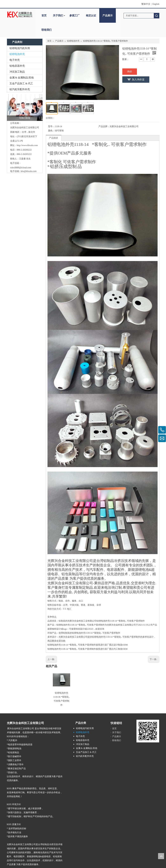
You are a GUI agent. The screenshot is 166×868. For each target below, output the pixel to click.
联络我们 (47, 30)
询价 (130, 72)
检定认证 (91, 15)
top (161, 856)
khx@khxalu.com (29, 171)
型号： (51, 126)
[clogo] (20, 14)
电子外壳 (15, 60)
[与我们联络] (25, 107)
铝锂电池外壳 (17, 54)
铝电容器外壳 (17, 66)
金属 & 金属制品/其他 (22, 78)
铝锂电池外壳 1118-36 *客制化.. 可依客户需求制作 (61, 696)
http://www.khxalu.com (27, 145)
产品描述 (54, 138)
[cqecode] (139, 717)
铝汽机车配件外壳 (20, 89)
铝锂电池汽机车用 (20, 48)
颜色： (51, 131)
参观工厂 (75, 15)
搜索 (156, 16)
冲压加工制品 (17, 72)
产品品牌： (104, 126)
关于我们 (58, 15)
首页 (44, 15)
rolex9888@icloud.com (21, 168)
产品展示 (108, 15)
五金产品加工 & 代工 (21, 83)
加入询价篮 (138, 79)
